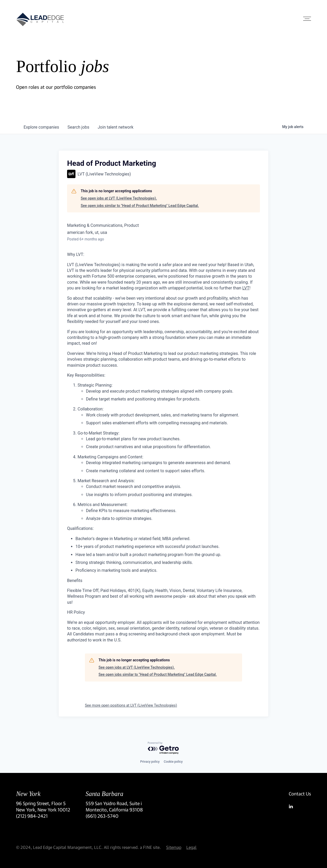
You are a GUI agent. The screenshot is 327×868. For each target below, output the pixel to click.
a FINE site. (150, 847)
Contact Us (300, 794)
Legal (191, 847)
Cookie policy (173, 762)
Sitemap (174, 847)
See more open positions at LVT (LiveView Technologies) (131, 705)
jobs (78, 127)
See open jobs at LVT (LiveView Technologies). (119, 198)
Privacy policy (150, 762)
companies (41, 127)
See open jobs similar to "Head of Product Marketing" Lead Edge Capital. (140, 206)
